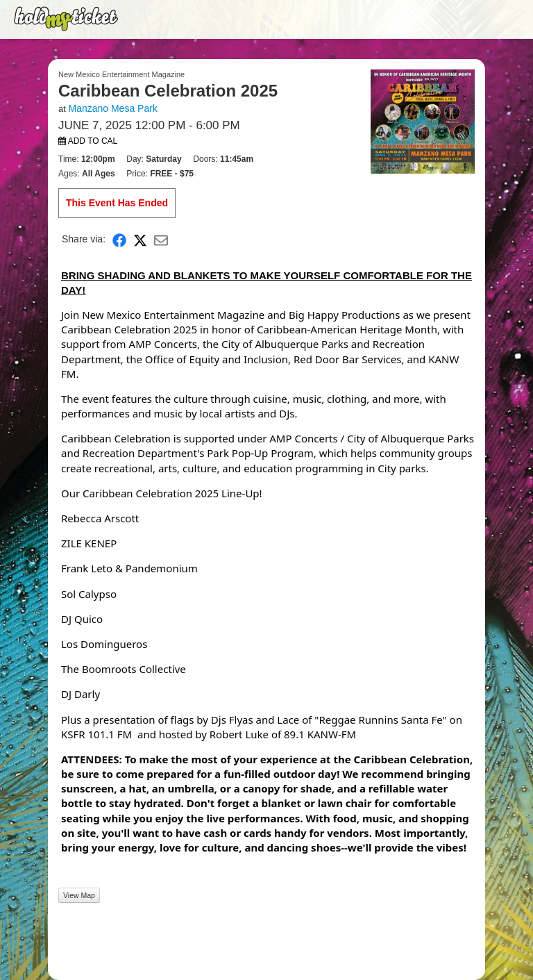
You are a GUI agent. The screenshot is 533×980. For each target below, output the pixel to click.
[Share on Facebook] (119, 239)
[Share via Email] (161, 239)
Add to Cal (88, 141)
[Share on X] (140, 239)
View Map (79, 895)
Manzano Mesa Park (112, 108)
